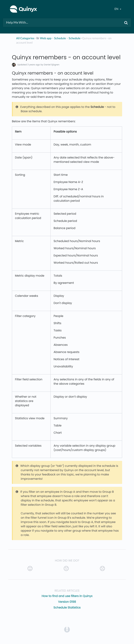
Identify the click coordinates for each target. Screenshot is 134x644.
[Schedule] (60, 38)
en (117, 9)
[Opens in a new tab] (67, 630)
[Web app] (44, 38)
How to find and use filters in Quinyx (67, 596)
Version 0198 (67, 602)
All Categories (25, 38)
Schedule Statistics (67, 608)
